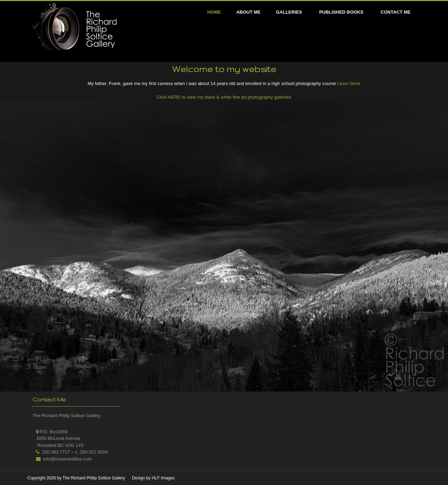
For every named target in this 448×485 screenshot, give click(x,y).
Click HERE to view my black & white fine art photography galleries (224, 97)
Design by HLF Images (153, 478)
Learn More (348, 83)
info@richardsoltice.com (67, 459)
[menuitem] (290, 12)
